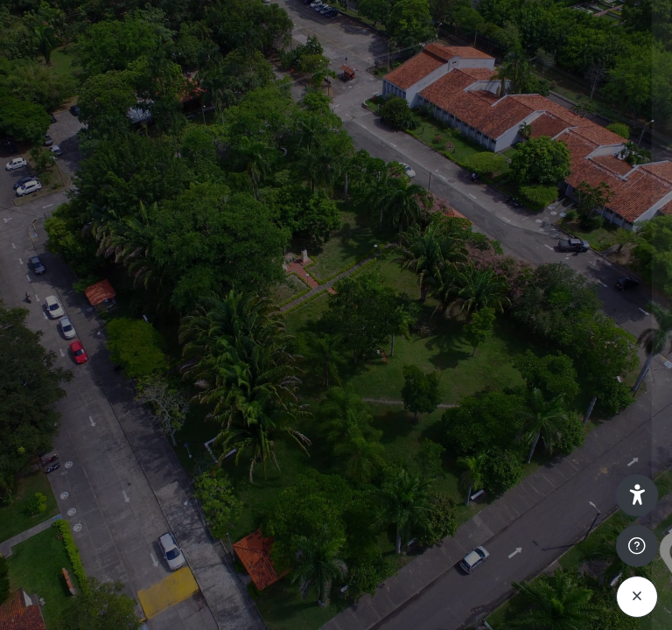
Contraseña (367, 358)
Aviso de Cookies (488, 598)
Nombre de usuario (390, 274)
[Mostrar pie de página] (637, 546)
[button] (637, 495)
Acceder (487, 487)
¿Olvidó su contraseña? (583, 438)
